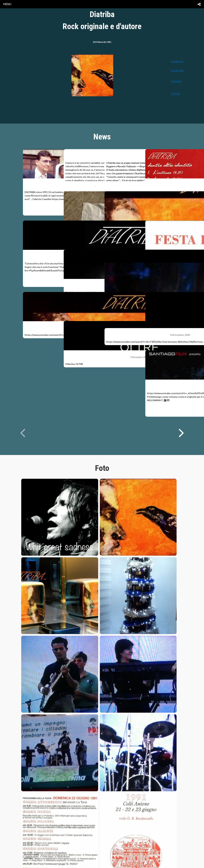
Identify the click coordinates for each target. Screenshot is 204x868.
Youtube (176, 81)
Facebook (177, 61)
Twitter (176, 93)
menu (7, 4)
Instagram (177, 70)
